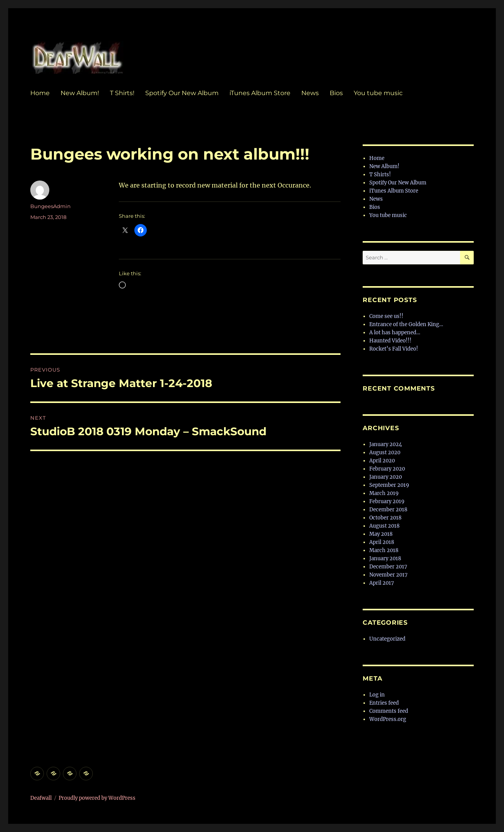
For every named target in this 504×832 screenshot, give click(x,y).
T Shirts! (122, 93)
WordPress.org (388, 719)
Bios (336, 93)
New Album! (80, 93)
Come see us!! (386, 316)
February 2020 (387, 469)
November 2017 (388, 575)
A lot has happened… (395, 333)
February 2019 (387, 501)
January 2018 (385, 558)
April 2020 (382, 461)
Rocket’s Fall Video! (394, 349)
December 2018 (388, 510)
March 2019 (384, 493)
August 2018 (384, 526)
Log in (377, 695)
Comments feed (389, 711)
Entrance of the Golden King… (406, 324)
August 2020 (385, 452)
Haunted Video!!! (390, 341)
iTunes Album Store (260, 93)
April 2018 (382, 542)
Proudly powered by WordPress (97, 798)
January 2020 (386, 477)
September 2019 (389, 485)
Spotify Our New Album (182, 93)
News (310, 93)
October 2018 (385, 518)
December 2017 (388, 567)
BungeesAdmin (50, 206)
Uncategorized (387, 639)
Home (40, 93)
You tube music (378, 93)
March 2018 (384, 550)
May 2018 (381, 534)
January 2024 (386, 444)
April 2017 (382, 583)
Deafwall (41, 798)
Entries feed (384, 703)
